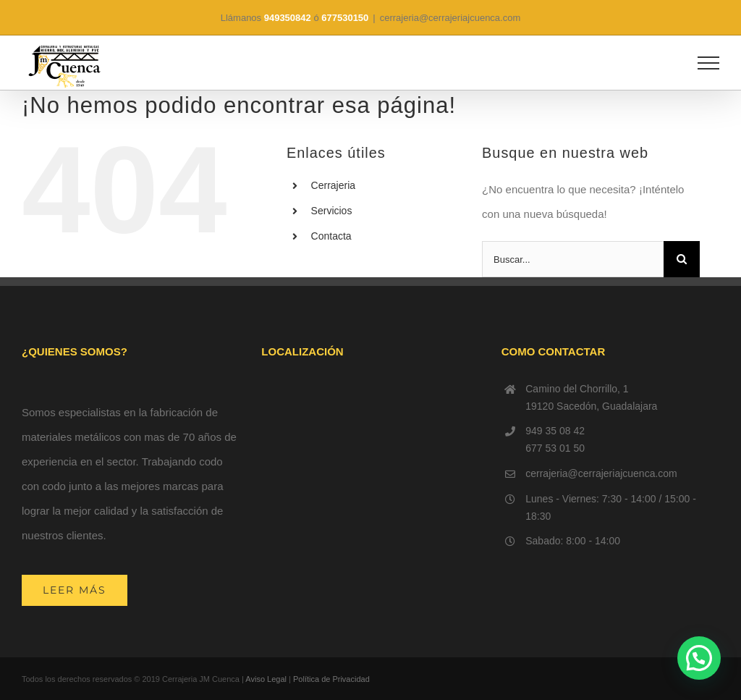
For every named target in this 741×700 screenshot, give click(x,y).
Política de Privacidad (331, 679)
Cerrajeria (333, 185)
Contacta (331, 236)
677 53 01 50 (555, 448)
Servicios (332, 211)
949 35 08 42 (555, 431)
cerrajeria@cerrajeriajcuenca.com (450, 18)
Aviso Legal (266, 679)
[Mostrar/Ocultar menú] (709, 63)
